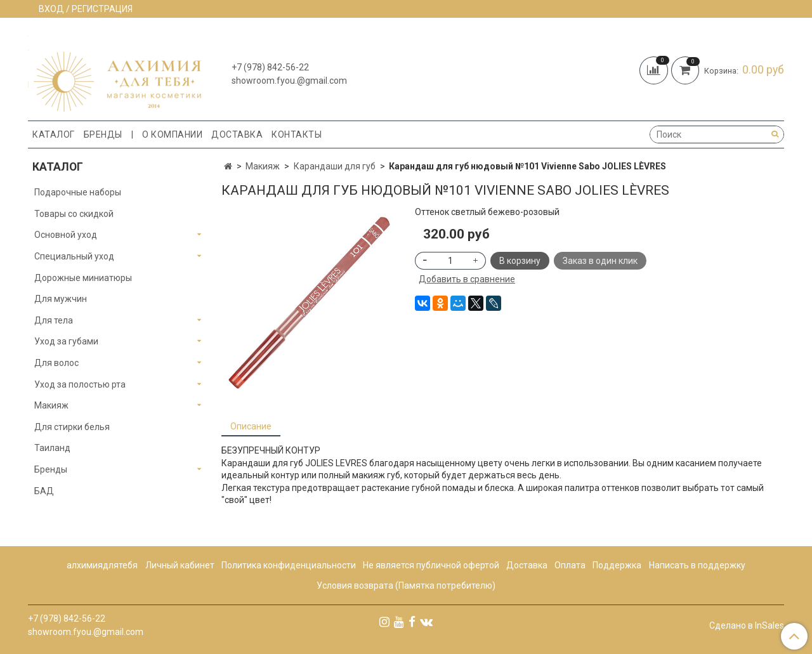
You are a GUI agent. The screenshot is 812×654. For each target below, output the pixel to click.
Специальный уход (74, 256)
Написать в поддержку (697, 565)
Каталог (54, 134)
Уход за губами (66, 341)
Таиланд (52, 448)
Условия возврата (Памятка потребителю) (406, 585)
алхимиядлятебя (102, 565)
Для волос (56, 363)
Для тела (54, 320)
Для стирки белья (72, 427)
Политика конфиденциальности (289, 565)
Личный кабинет (180, 565)
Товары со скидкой (74, 214)
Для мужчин (61, 299)
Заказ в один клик (600, 261)
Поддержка (617, 565)
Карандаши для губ (335, 166)
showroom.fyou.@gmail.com (289, 81)
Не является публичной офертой (431, 565)
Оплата (570, 565)
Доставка (237, 134)
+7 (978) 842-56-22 (270, 67)
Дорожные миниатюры (83, 278)
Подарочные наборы (78, 192)
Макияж (263, 166)
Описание (251, 426)
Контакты (297, 134)
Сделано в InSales (747, 625)
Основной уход (66, 235)
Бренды (103, 134)
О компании (172, 134)
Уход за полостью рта (80, 384)
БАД (44, 491)
